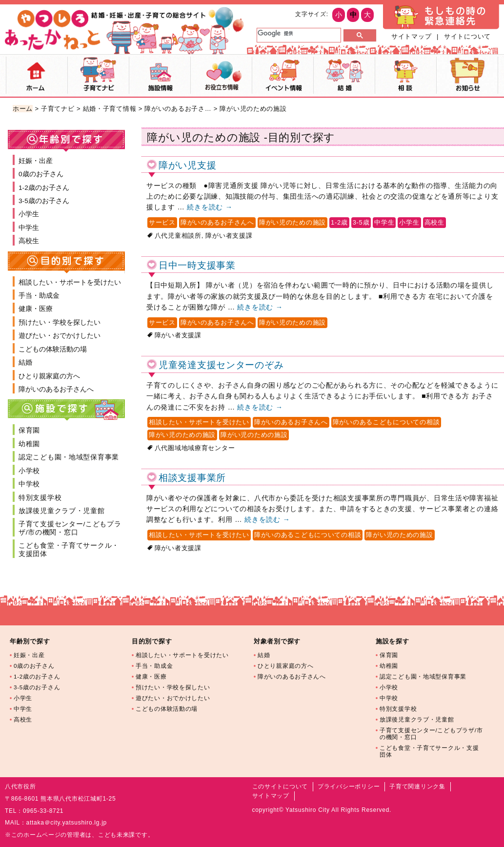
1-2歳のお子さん (44, 188)
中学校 (29, 484)
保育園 (29, 430)
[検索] (298, 33)
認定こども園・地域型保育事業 (69, 457)
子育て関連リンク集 (417, 786)
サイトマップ (411, 36)
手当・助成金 (39, 296)
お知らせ (467, 75)
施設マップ (160, 75)
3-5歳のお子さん (44, 201)
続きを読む (210, 207)
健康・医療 (36, 309)
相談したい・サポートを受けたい (199, 422)
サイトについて (467, 36)
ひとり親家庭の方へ (49, 376)
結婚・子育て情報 (110, 109)
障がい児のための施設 (292, 222)
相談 (406, 75)
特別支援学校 (40, 498)
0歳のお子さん (41, 174)
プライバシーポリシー (349, 786)
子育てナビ (98, 75)
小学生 (409, 222)
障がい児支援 (187, 165)
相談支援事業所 (192, 478)
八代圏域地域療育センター (195, 448)
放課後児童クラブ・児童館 (62, 511)
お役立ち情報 (221, 75)
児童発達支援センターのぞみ (221, 365)
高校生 (434, 222)
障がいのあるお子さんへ (217, 222)
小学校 (29, 471)
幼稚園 (29, 444)
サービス (162, 222)
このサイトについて (280, 786)
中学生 (384, 222)
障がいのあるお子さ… (178, 109)
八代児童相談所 (178, 236)
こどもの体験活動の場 (53, 349)
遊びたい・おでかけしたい (60, 336)
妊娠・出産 (36, 161)
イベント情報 (283, 75)
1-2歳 (339, 222)
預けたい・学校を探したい (60, 322)
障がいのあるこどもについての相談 (386, 422)
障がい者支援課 (229, 236)
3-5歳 (361, 222)
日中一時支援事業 (197, 265)
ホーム (37, 75)
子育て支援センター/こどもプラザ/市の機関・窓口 (70, 528)
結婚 (344, 75)
